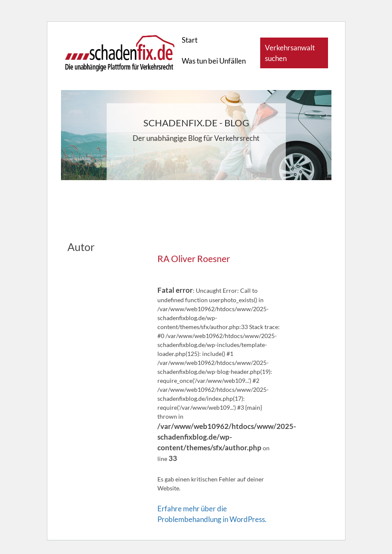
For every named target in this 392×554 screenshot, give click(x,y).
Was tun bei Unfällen (214, 61)
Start (190, 40)
